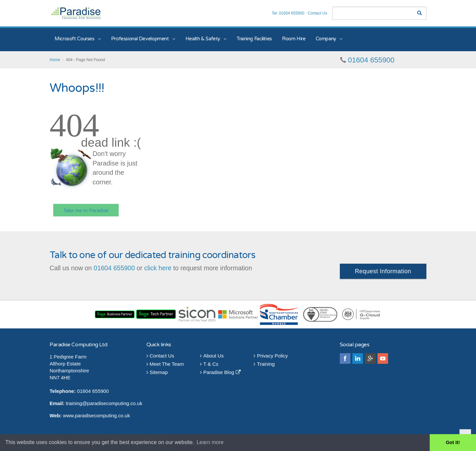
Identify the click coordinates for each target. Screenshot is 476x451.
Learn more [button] (210, 442)
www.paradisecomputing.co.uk (97, 415)
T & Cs (209, 364)
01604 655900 (371, 60)
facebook (345, 358)
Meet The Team (165, 364)
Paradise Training (76, 13)
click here (158, 268)
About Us (212, 356)
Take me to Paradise (86, 210)
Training (264, 364)
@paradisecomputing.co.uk (112, 403)
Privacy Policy (271, 356)
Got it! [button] (453, 442)
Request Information (383, 271)
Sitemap (157, 372)
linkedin (358, 358)
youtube (383, 358)
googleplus (370, 358)
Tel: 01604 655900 (288, 13)
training (74, 403)
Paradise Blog (220, 372)
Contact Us (317, 13)
